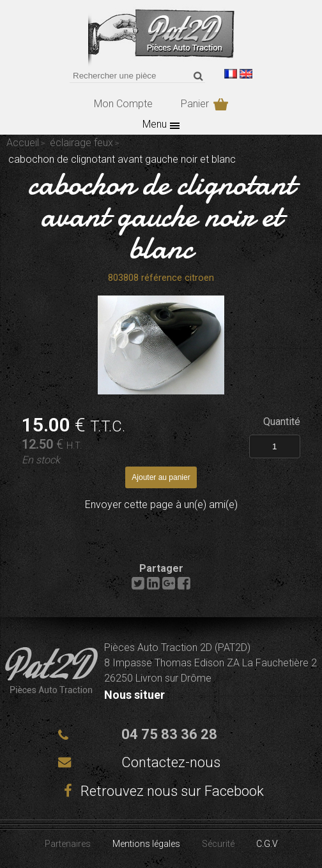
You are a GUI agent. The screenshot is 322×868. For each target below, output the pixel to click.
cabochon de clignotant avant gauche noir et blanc (161, 216)
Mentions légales (146, 844)
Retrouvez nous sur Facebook (161, 791)
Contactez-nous (171, 762)
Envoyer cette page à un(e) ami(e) (161, 505)
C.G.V (267, 844)
